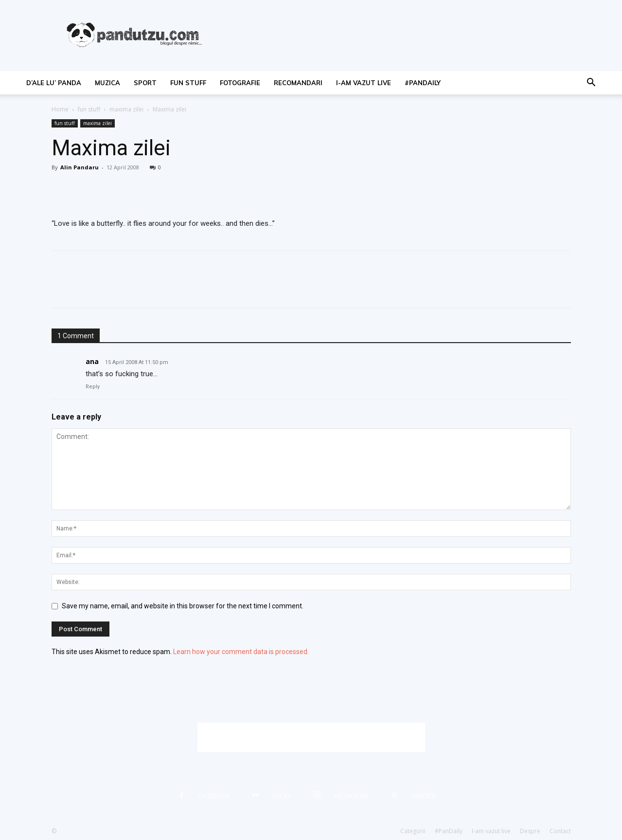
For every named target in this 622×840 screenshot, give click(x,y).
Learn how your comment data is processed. (241, 652)
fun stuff (188, 83)
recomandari (298, 83)
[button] (591, 83)
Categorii (413, 831)
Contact (560, 831)
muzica (107, 83)
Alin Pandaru (80, 167)
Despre (530, 831)
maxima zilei (126, 109)
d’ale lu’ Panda (54, 83)
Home (60, 109)
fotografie (240, 83)
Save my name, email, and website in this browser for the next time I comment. (183, 606)
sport (145, 83)
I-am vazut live (364, 83)
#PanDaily (423, 83)
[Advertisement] (311, 737)
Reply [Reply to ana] (93, 387)
